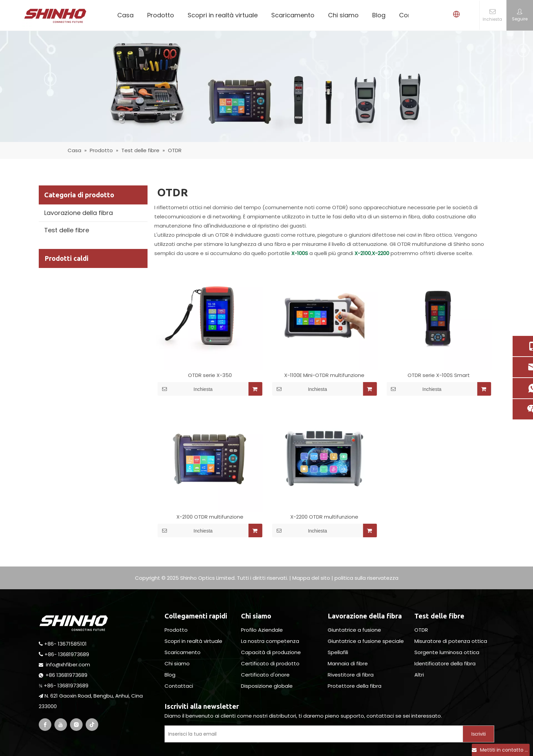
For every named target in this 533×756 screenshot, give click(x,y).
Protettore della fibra (355, 686)
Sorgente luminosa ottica (447, 652)
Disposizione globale (267, 686)
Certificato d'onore (265, 675)
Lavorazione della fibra (79, 213)
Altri (419, 675)
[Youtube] (61, 725)
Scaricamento (293, 15)
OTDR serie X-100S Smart (439, 375)
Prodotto (161, 15)
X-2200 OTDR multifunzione (324, 517)
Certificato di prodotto (270, 663)
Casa (125, 15)
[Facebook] (45, 725)
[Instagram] (76, 725)
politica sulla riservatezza (366, 578)
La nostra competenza (270, 641)
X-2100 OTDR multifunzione (210, 517)
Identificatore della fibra (445, 663)
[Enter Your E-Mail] (312, 734)
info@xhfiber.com (68, 664)
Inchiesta (185, 389)
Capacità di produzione (271, 652)
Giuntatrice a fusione (354, 630)
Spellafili (338, 652)
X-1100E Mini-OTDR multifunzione (324, 375)
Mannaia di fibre (348, 663)
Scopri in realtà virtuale (223, 15)
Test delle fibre (67, 230)
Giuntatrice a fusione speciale (366, 641)
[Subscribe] (478, 734)
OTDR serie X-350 (210, 375)
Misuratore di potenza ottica (451, 641)
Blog (379, 15)
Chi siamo (343, 15)
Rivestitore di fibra (351, 675)
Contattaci (179, 686)
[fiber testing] (266, 86)
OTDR (421, 630)
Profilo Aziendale (262, 630)
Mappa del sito (311, 578)
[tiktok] (92, 725)
